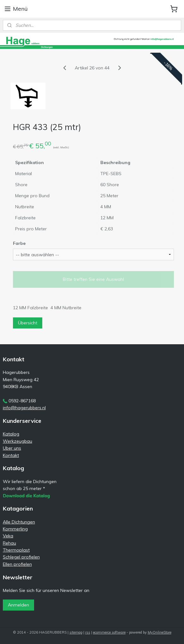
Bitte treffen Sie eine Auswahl (93, 279)
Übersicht (28, 323)
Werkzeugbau (18, 441)
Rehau (9, 543)
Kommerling (15, 529)
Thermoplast (16, 550)
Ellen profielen (17, 564)
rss (88, 632)
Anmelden (18, 605)
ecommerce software (109, 632)
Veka (8, 536)
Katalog (11, 434)
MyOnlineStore (160, 632)
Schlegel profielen (21, 557)
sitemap (76, 632)
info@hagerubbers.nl (24, 408)
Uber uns (12, 448)
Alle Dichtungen (19, 522)
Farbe (19, 243)
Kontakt (11, 455)
